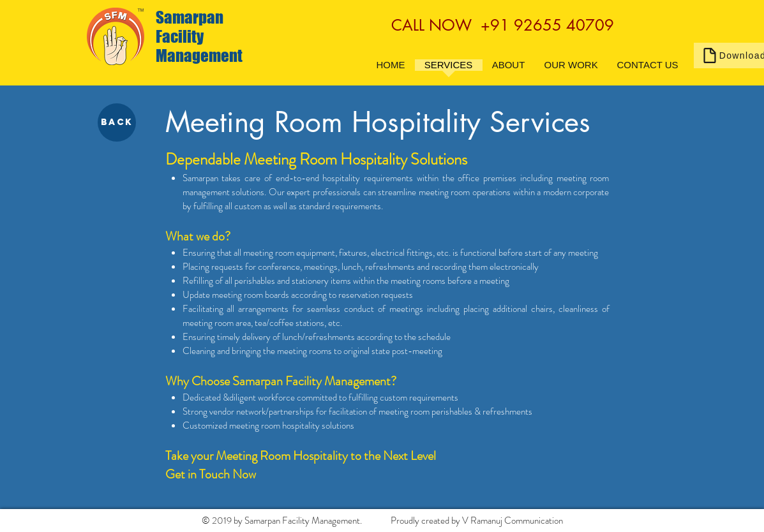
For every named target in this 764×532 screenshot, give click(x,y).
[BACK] (117, 122)
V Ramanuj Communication (513, 521)
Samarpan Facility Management (199, 36)
